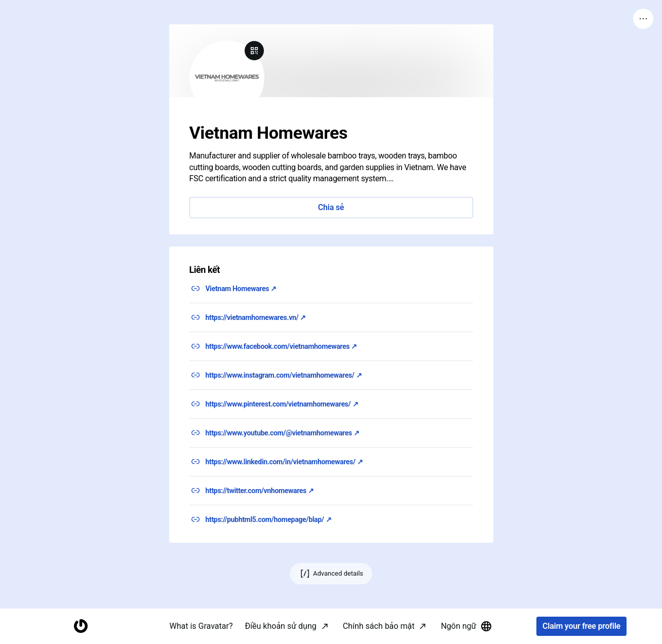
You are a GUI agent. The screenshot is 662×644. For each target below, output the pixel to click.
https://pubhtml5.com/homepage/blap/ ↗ (269, 519)
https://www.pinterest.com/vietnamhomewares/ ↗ (282, 404)
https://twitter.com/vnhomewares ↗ (260, 491)
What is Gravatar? (201, 626)
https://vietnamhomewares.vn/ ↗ (256, 317)
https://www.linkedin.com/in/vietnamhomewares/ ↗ (284, 462)
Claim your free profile (581, 627)
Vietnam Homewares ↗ (241, 289)
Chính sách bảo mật (379, 626)
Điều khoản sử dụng (280, 626)
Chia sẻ (331, 207)
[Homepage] (81, 627)
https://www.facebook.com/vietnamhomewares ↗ (281, 346)
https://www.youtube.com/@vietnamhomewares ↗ (283, 433)
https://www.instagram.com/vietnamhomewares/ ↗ (284, 375)
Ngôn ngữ (466, 626)
